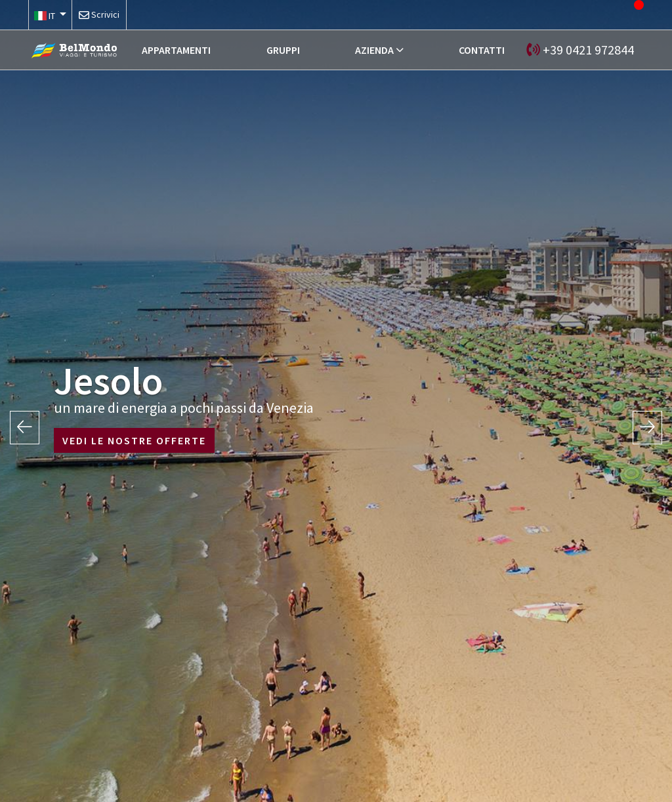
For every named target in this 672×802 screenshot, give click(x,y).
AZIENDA (374, 50)
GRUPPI (283, 50)
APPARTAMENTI (176, 50)
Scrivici (105, 14)
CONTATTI (482, 50)
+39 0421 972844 (588, 50)
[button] (51, 15)
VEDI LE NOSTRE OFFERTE (134, 440)
